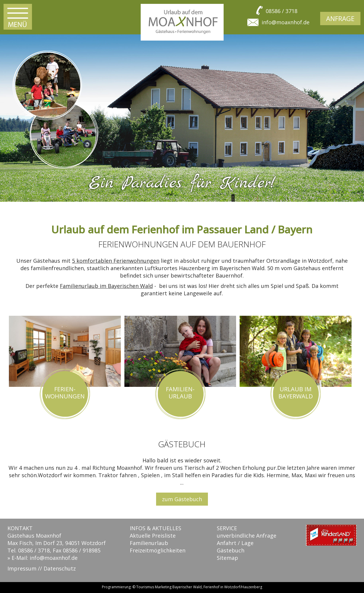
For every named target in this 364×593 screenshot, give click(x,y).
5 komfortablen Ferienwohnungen (116, 261)
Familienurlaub (149, 543)
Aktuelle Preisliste (153, 536)
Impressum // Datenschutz (42, 568)
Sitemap (227, 558)
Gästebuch (231, 550)
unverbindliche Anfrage (247, 536)
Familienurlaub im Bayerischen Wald (106, 286)
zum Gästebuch (182, 499)
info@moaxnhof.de (286, 22)
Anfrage (340, 18)
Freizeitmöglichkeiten (158, 550)
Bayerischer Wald (187, 587)
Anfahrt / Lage (235, 543)
